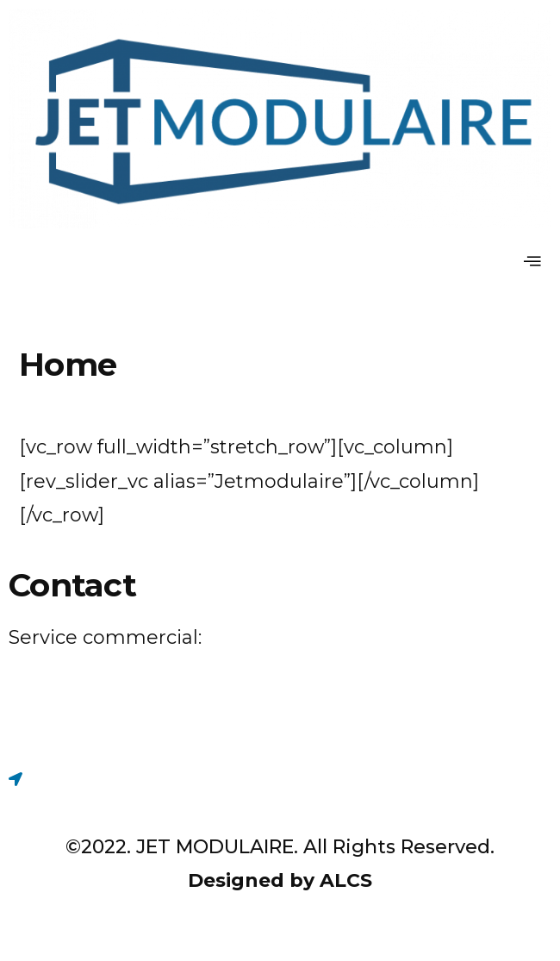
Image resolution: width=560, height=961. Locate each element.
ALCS (346, 880)
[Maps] (280, 778)
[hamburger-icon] (532, 262)
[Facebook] (280, 727)
